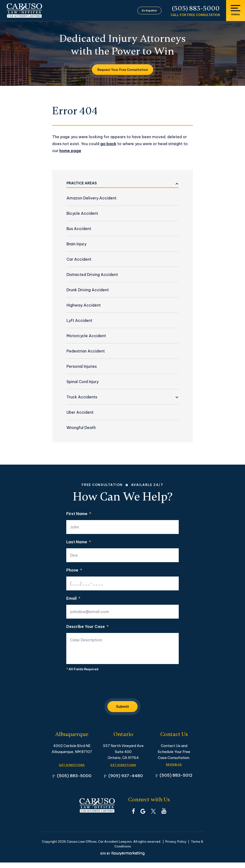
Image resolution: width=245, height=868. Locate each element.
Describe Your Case (87, 626)
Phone (74, 570)
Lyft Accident (79, 320)
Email (73, 598)
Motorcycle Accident (86, 336)
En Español (152, 11)
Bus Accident (79, 229)
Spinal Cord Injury (83, 382)
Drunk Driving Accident (88, 290)
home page (70, 151)
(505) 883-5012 (176, 781)
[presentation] (103, 686)
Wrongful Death (81, 428)
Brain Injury (76, 244)
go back (108, 144)
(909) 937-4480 (126, 781)
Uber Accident (80, 412)
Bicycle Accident (82, 213)
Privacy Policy (176, 847)
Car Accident (79, 259)
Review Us (174, 766)
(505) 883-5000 (196, 8)
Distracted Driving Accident (92, 275)
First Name (79, 514)
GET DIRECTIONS (72, 767)
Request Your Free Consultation (123, 70)
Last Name (79, 542)
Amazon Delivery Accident (92, 198)
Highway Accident (84, 305)
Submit (122, 708)
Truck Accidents (82, 397)
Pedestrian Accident (86, 351)
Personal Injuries (82, 366)
